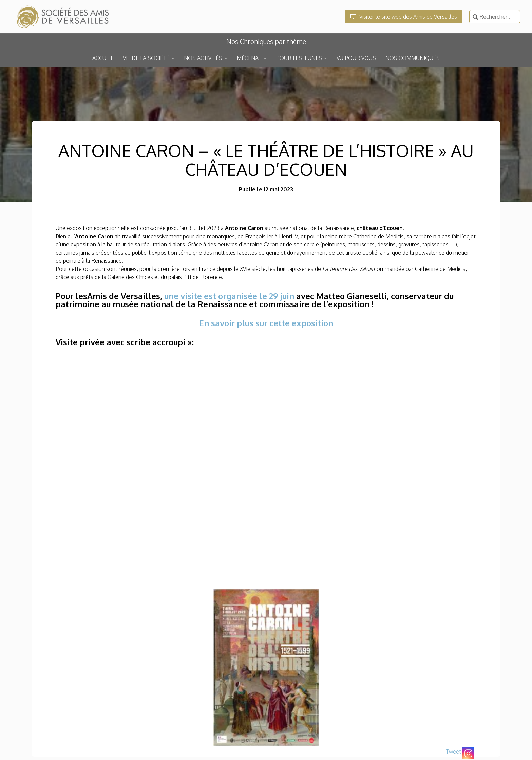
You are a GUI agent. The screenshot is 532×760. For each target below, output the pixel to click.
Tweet (453, 752)
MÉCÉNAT (249, 58)
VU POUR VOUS (356, 58)
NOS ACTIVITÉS (203, 58)
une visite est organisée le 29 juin (229, 296)
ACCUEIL (103, 58)
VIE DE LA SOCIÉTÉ (146, 58)
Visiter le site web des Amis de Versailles (404, 17)
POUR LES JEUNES (299, 58)
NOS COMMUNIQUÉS (413, 58)
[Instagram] (468, 753)
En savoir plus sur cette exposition (266, 323)
